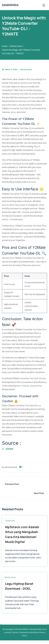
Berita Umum (26, 69)
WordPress (34, 632)
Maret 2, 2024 (10, 69)
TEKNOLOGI (10, 521)
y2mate (9, 449)
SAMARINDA (10, 5)
